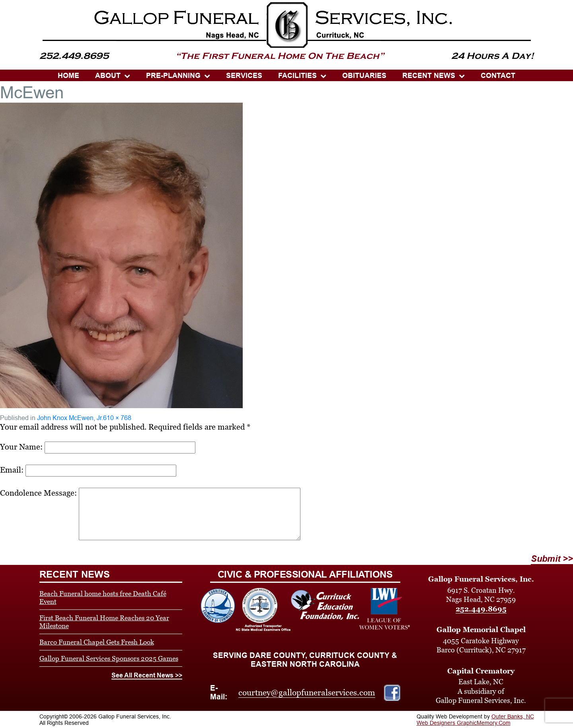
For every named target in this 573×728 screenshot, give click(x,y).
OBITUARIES (364, 76)
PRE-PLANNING (173, 76)
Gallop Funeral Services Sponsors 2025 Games (109, 658)
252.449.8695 (481, 609)
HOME (68, 76)
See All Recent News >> (147, 675)
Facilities (297, 76)
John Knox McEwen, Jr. (70, 418)
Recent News (429, 76)
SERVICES (244, 76)
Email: (12, 470)
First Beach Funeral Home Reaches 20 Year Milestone (104, 622)
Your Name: (21, 447)
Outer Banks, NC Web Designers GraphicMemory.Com (475, 720)
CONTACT (498, 76)
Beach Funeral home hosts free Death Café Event (103, 598)
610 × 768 (117, 418)
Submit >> (552, 559)
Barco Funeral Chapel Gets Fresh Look (97, 642)
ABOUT (108, 76)
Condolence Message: (38, 493)
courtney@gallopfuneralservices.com (307, 693)
